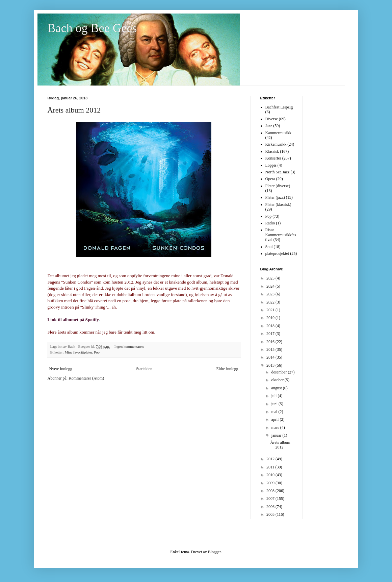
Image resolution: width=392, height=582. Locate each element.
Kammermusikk (278, 133)
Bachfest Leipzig (279, 107)
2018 (271, 326)
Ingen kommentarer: (130, 346)
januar (277, 435)
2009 (271, 483)
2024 (271, 286)
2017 (271, 334)
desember (279, 372)
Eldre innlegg (227, 369)
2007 (271, 499)
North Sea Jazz (278, 172)
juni (275, 404)
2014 (271, 357)
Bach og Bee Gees (92, 28)
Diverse (272, 119)
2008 (271, 491)
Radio (270, 223)
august (277, 388)
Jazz (269, 126)
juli (274, 396)
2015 (271, 349)
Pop (97, 352)
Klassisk (272, 151)
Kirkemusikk (276, 144)
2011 (271, 467)
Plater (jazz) (275, 197)
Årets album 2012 (74, 110)
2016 (271, 342)
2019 (271, 318)
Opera (270, 179)
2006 (271, 507)
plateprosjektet (277, 253)
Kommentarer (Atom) (86, 378)
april (275, 419)
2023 (271, 294)
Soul (269, 247)
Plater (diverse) (278, 186)
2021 (271, 310)
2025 (271, 278)
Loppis (271, 165)
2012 (271, 459)
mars (276, 428)
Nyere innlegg (61, 369)
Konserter (273, 158)
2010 (271, 475)
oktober (278, 380)
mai (275, 412)
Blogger (214, 552)
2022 (271, 302)
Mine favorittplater (78, 352)
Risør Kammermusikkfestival (281, 235)
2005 (271, 514)
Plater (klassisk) (278, 204)
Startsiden (144, 369)
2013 (271, 365)
